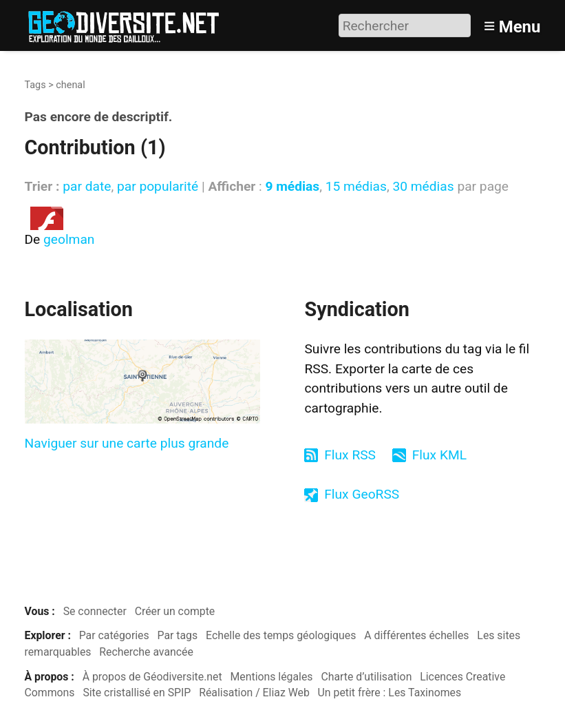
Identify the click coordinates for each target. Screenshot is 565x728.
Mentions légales (272, 677)
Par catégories (114, 635)
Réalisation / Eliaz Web (254, 693)
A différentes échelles (416, 635)
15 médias (356, 186)
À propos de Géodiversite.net (152, 677)
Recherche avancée (146, 652)
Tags (35, 85)
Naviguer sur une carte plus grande (127, 443)
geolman (69, 239)
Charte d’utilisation (366, 677)
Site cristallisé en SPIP (137, 693)
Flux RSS (350, 455)
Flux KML (439, 455)
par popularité (158, 186)
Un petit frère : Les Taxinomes (390, 693)
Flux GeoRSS (362, 494)
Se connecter (95, 611)
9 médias (292, 186)
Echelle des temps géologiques (281, 635)
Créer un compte (175, 611)
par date (87, 186)
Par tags (178, 635)
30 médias (423, 186)
